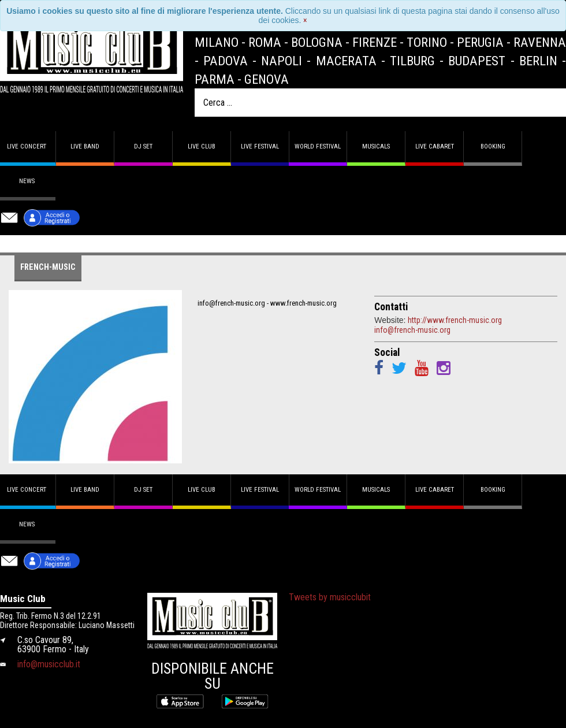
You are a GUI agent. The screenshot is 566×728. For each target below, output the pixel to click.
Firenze (375, 42)
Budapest (477, 61)
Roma (265, 42)
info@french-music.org (412, 330)
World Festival (318, 146)
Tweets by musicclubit (330, 597)
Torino (427, 42)
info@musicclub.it (49, 664)
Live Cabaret (435, 146)
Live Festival (260, 146)
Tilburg (412, 61)
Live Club (202, 146)
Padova (226, 61)
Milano (217, 42)
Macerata (346, 61)
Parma (215, 79)
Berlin (538, 61)
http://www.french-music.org (455, 320)
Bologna (317, 42)
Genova (267, 79)
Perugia (480, 42)
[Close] (305, 20)
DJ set (143, 146)
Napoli (282, 61)
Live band (85, 146)
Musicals (376, 146)
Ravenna (540, 42)
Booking (493, 146)
